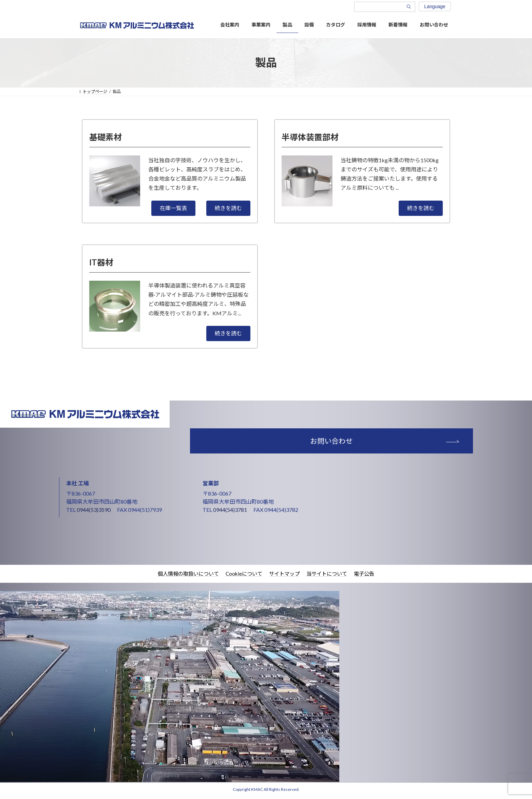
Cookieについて (243, 577)
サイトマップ (285, 577)
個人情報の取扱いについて (184, 577)
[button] (173, 208)
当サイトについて (330, 577)
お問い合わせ (362, 442)
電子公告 (369, 577)
